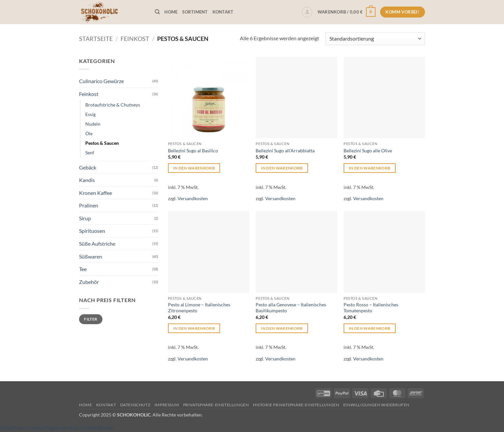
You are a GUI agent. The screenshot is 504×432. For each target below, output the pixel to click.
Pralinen (89, 205)
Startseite (96, 39)
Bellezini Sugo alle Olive (368, 151)
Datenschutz (135, 405)
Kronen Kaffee (96, 193)
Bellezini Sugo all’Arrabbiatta (285, 151)
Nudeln (93, 124)
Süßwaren (91, 256)
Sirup (85, 218)
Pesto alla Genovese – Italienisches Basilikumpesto (291, 308)
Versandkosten (193, 198)
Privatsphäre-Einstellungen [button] (216, 405)
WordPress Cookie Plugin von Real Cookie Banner (57, 428)
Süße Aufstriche (97, 244)
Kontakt (223, 12)
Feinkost (135, 39)
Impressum (167, 405)
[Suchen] (157, 12)
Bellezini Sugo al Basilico (193, 151)
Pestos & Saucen (102, 143)
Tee (83, 269)
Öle (89, 133)
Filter (91, 319)
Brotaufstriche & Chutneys (113, 105)
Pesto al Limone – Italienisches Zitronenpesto (199, 308)
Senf (90, 153)
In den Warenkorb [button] (194, 168)
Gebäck (88, 167)
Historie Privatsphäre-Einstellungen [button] (296, 405)
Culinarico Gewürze (101, 81)
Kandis (87, 180)
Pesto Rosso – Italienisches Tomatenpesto (371, 308)
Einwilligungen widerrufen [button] (376, 405)
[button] (307, 12)
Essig (90, 114)
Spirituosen (92, 231)
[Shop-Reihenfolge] (375, 39)
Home (171, 12)
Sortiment (195, 12)
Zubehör (89, 282)
